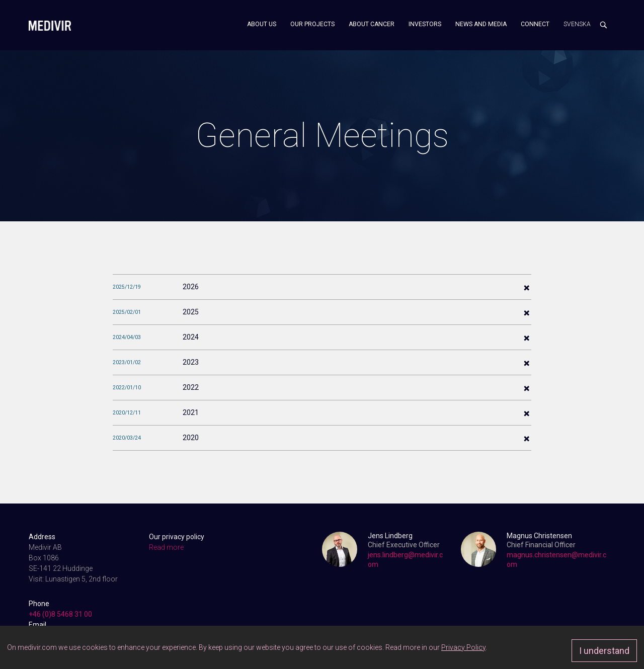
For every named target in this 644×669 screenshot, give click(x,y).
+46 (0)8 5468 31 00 (60, 614)
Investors (425, 24)
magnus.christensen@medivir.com (556, 559)
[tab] (322, 287)
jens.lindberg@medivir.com (405, 559)
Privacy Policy (463, 647)
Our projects (312, 24)
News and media (481, 24)
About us (262, 24)
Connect (535, 24)
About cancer (372, 24)
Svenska (577, 24)
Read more (166, 547)
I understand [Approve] (604, 651)
